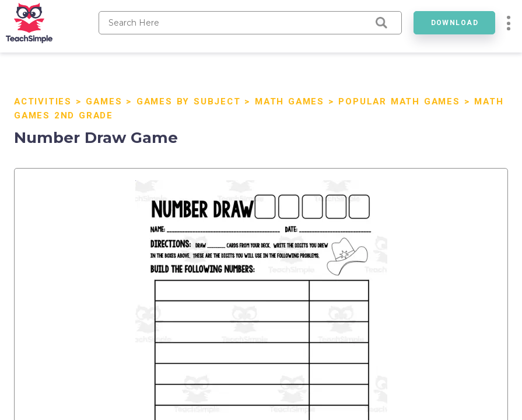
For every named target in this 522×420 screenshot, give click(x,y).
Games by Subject (189, 101)
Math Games (290, 101)
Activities (43, 101)
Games (104, 101)
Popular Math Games (399, 101)
